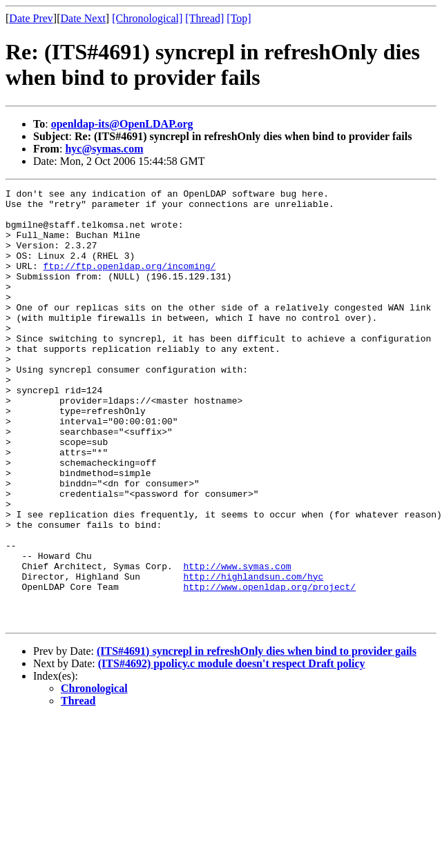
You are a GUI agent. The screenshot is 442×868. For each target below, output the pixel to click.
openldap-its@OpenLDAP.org (122, 124)
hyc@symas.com (104, 149)
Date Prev (31, 18)
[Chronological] (147, 18)
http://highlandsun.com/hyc (253, 655)
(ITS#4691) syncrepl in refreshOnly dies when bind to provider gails (257, 738)
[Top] (239, 18)
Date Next (83, 18)
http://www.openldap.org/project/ (269, 667)
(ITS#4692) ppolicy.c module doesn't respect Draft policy (232, 750)
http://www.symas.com (237, 642)
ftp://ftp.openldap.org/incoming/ (130, 282)
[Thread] (204, 18)
